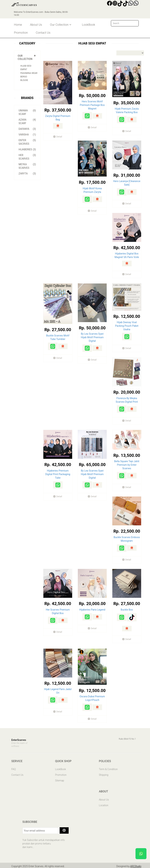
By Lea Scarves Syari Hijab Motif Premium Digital (92, 337)
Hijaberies (27, 149)
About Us (36, 25)
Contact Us (43, 33)
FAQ (14, 768)
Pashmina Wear (29, 73)
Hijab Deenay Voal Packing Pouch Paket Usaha (127, 325)
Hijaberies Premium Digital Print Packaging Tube (58, 473)
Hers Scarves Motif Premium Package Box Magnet (92, 105)
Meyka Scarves (27, 166)
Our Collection (61, 25)
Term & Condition (108, 768)
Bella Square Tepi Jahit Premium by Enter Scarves (127, 464)
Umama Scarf (27, 112)
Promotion (21, 33)
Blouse (24, 80)
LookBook (88, 25)
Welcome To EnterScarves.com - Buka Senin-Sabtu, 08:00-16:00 (41, 14)
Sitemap (60, 779)
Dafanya (27, 129)
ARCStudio (136, 864)
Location (104, 804)
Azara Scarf (27, 121)
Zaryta (27, 174)
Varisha (27, 135)
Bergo (24, 77)
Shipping (104, 773)
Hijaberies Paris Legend (92, 608)
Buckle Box (127, 608)
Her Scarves (27, 157)
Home (18, 25)
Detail (58, 137)
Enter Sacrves (27, 142)
